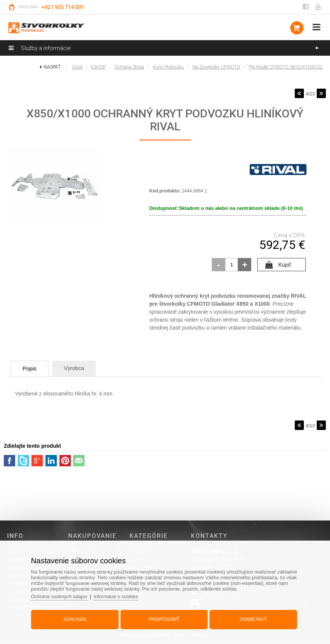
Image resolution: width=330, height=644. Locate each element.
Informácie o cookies (119, 596)
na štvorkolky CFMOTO (216, 67)
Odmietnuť (252, 619)
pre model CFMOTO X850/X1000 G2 (286, 67)
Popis (32, 369)
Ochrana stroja (129, 67)
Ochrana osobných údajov (62, 596)
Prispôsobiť (164, 619)
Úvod (77, 67)
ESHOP (98, 67)
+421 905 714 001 (63, 7)
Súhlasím (76, 619)
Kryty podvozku (168, 67)
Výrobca (81, 368)
